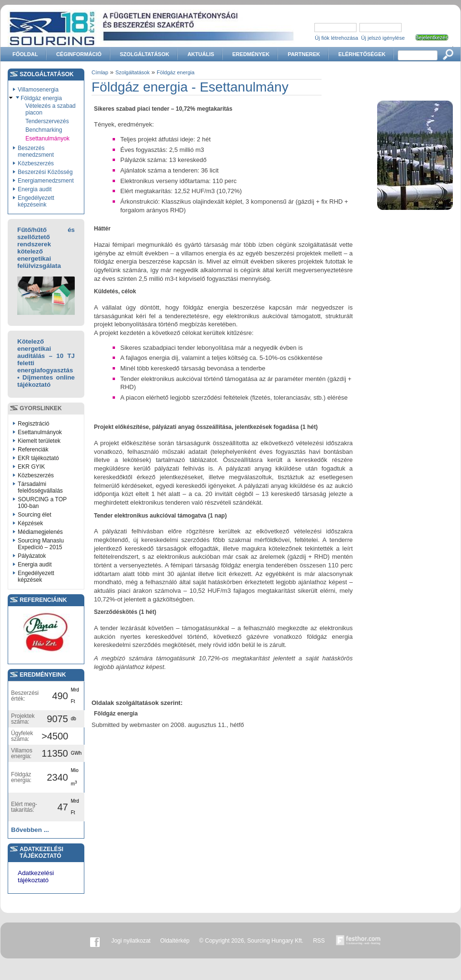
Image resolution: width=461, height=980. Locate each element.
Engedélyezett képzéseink (36, 201)
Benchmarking (44, 130)
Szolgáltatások (144, 54)
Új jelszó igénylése (383, 38)
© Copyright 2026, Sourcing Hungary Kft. (252, 941)
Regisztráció (34, 424)
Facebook (95, 941)
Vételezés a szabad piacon (51, 109)
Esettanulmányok (47, 138)
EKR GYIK (31, 467)
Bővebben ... (30, 830)
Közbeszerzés (36, 163)
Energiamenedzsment (46, 181)
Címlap (100, 72)
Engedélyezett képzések (36, 576)
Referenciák (33, 450)
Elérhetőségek (362, 54)
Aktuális (201, 54)
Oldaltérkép (175, 941)
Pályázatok (32, 556)
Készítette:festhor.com (358, 941)
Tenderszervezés (47, 121)
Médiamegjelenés (40, 532)
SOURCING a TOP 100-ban (42, 503)
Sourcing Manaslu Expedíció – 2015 (41, 544)
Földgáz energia (41, 98)
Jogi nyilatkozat (131, 941)
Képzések (30, 523)
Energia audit (35, 189)
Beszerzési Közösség (45, 172)
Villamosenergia (38, 90)
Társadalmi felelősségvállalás (40, 487)
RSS (319, 941)
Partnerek (304, 54)
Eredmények (251, 54)
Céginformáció (79, 54)
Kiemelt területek (39, 441)
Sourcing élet (35, 515)
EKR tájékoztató (38, 458)
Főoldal (25, 54)
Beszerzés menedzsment (36, 151)
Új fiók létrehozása (337, 38)
